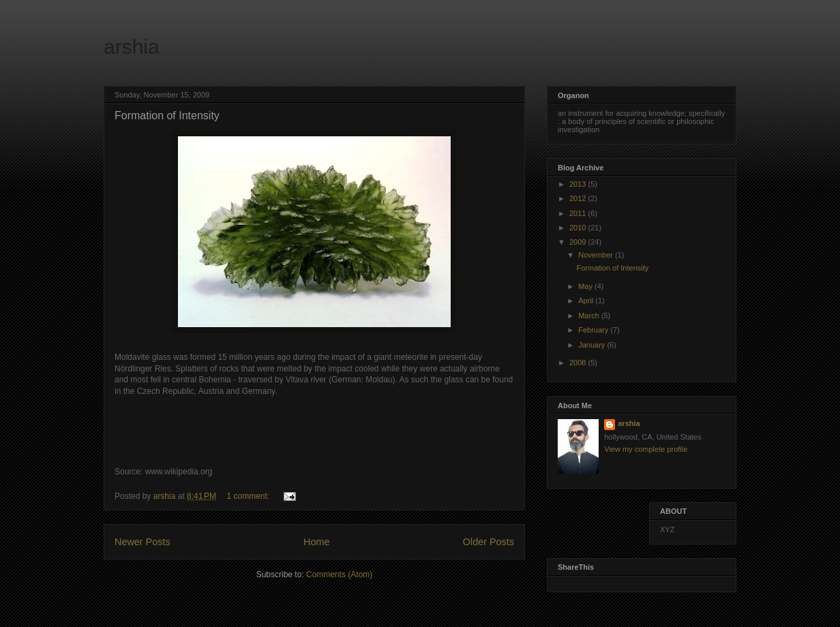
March (590, 316)
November (597, 255)
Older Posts (489, 542)
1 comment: (249, 496)
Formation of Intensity (167, 116)
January (592, 345)
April (587, 301)
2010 (579, 228)
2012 (579, 198)
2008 (579, 363)
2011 (579, 213)
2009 (579, 242)
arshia (132, 47)
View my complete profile (646, 449)
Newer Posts (142, 542)
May (586, 286)
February (594, 330)
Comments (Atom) (339, 575)
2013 (579, 184)
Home (316, 542)
